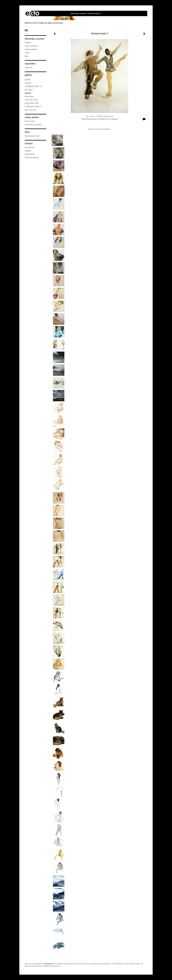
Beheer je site (31, 23)
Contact (29, 143)
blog (26, 56)
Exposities (30, 64)
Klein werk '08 (30, 110)
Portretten (29, 90)
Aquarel (28, 93)
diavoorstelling (31, 49)
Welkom (28, 43)
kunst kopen (30, 121)
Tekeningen (29, 96)
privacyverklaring (32, 157)
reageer (28, 151)
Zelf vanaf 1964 (31, 100)
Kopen (27, 53)
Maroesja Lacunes (78, 13)
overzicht (28, 67)
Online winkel (32, 117)
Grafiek (28, 80)
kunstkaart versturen (33, 124)
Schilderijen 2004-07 (33, 106)
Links (27, 132)
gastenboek (30, 154)
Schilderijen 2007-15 (33, 86)
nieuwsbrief (29, 147)
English (26, 30)
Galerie (28, 75)
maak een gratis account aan (51, 23)
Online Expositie (31, 46)
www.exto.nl (49, 964)
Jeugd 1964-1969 (32, 103)
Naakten (28, 83)
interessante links (32, 136)
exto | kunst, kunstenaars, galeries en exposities (32, 13)
